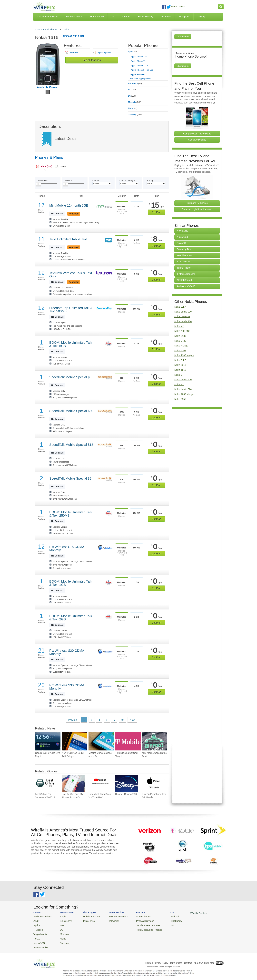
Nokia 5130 (180, 336)
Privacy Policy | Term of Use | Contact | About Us (178, 959)
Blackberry (165, 920)
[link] (44, 166)
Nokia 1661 (183, 231)
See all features (92, 60)
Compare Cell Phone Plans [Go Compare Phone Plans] (197, 134)
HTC (60, 924)
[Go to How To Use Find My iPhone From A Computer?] (73, 783)
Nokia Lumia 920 (183, 312)
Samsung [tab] (135, 114)
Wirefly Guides (185, 913)
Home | (149, 959)
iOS (161, 924)
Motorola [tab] (135, 102)
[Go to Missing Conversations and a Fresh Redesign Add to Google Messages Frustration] (101, 741)
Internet (126, 17)
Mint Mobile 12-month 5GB (69, 205)
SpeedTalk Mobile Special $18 (71, 445)
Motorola (62, 932)
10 (122, 720)
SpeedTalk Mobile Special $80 (71, 411)
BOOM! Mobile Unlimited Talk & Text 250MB (71, 514)
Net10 (36, 936)
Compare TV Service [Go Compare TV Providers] (197, 203)
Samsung (62, 940)
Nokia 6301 (180, 351)
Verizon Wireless (41, 916)
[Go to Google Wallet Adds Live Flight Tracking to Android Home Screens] (48, 741)
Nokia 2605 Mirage (184, 394)
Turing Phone (184, 268)
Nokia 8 (178, 375)
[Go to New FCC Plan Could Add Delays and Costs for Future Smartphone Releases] (74, 741)
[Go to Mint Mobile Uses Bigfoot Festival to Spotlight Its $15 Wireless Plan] (155, 741)
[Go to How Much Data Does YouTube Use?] (100, 783)
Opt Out (219, 959)
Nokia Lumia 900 (183, 321)
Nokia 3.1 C (180, 360)
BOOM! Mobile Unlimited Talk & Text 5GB (71, 344)
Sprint (36, 924)
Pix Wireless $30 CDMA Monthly (67, 687)
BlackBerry (63, 920)
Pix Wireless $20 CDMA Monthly (67, 652)
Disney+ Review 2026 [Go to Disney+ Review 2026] (126, 794)
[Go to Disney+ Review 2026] (127, 783)
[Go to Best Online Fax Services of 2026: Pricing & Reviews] (47, 783)
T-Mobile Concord (186, 274)
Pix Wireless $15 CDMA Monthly (67, 548)
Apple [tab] (133, 52)
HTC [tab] (132, 90)
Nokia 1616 (180, 370)
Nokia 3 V (179, 384)
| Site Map (209, 959)
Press (182, 6)
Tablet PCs (85, 920)
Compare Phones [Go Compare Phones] (197, 140)
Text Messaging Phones (140, 928)
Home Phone (97, 17)
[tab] (148, 63)
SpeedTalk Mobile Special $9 (70, 478)
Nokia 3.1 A (180, 307)
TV (113, 17)
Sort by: (150, 180)
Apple (60, 916)
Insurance (166, 17)
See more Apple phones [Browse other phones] (140, 79)
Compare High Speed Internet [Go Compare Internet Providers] (197, 209)
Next (132, 720)
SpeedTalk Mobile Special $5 (70, 377)
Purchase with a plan (73, 36)
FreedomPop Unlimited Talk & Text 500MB (71, 310)
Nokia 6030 (183, 237)
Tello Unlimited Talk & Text (68, 239)
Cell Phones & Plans (48, 17)
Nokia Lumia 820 (183, 389)
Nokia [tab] (133, 108)
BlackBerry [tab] (135, 83)
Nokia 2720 (180, 341)
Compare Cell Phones (46, 30)
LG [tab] (132, 96)
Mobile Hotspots (88, 916)
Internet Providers (112, 916)
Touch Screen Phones (139, 924)
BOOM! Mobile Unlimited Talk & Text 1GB (71, 583)
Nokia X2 (182, 243)
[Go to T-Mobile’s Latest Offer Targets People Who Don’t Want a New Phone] (128, 741)
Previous (73, 720)
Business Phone (74, 17)
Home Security (146, 17)
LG (59, 928)
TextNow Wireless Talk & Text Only (71, 275)
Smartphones (135, 916)
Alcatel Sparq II (185, 280)
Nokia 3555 (180, 399)
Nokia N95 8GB (182, 331)
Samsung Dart (184, 249)
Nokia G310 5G (182, 316)
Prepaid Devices (137, 920)
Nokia (66, 30)
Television (109, 920)
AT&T (36, 920)
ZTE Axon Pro (184, 262)
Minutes (43, 180)
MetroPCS (38, 940)
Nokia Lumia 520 (183, 380)
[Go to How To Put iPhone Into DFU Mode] (153, 783)
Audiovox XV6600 (186, 286)
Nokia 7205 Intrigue (184, 355)
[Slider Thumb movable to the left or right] (38, 185)
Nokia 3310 (180, 365)
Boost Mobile (40, 944)
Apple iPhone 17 (138, 61)
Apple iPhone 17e (139, 57)
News (174, 6)
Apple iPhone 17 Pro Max (142, 70)
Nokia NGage (181, 346)
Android (163, 916)
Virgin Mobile (40, 932)
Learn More (183, 37)
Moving (201, 17)
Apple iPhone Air (138, 74)
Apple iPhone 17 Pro (140, 66)
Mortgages (184, 17)
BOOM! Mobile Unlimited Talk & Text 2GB (71, 618)
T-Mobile (38, 928)
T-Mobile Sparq (185, 255)
